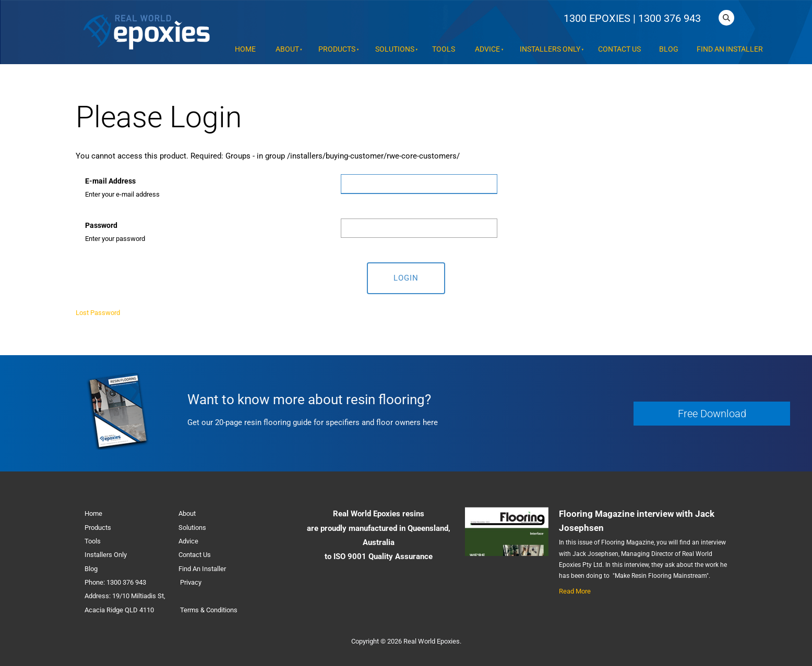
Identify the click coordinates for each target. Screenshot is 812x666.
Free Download (660, 408)
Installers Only (550, 49)
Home (245, 49)
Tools (444, 49)
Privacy (191, 582)
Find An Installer (730, 49)
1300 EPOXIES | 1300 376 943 (632, 18)
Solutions (395, 49)
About (287, 49)
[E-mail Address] (419, 184)
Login (406, 278)
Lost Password (98, 313)
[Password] (419, 228)
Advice (487, 49)
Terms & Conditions (209, 610)
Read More (575, 591)
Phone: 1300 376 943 (115, 582)
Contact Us (619, 49)
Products (337, 49)
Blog (669, 49)
